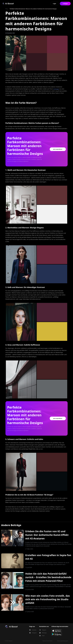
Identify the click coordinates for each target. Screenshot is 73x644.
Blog (7, 9)
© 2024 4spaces (9, 641)
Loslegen (65, 4)
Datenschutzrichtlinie (47, 641)
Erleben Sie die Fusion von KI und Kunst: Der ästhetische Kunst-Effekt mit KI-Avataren (47, 535)
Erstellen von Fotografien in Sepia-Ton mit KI (48, 557)
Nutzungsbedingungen (63, 641)
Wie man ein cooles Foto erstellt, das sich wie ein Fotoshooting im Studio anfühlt (48, 599)
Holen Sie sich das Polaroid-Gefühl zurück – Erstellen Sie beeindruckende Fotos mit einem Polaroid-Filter (48, 577)
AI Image (56, 89)
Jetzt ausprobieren (58, 149)
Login (54, 4)
